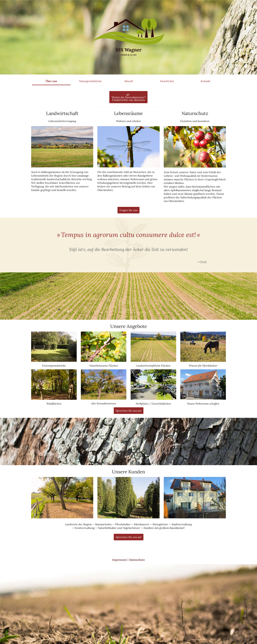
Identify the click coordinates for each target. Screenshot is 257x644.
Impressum (119, 538)
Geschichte (167, 81)
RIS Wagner (129, 50)
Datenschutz (137, 538)
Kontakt (206, 81)
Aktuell (128, 81)
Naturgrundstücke (90, 81)
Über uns (51, 81)
